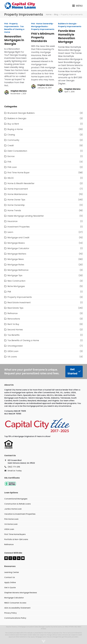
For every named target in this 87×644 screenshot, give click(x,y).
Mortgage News (16, 259)
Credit (11, 145)
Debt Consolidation (17, 151)
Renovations (14, 319)
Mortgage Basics (39, 26)
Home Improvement (18, 189)
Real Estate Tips (15, 308)
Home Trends (14, 210)
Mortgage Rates (16, 265)
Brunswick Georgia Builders (21, 113)
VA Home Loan (11, 524)
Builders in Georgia (67, 24)
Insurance (12, 221)
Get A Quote (10, 588)
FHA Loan (12, 167)
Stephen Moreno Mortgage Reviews (21, 593)
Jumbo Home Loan (13, 509)
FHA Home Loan (11, 519)
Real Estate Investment (19, 302)
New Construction (16, 281)
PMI (9, 292)
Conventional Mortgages (16, 499)
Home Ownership (45, 24)
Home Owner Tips (16, 200)
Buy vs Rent (13, 124)
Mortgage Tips (15, 275)
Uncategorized (15, 346)
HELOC (11, 178)
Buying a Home (15, 129)
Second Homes (15, 330)
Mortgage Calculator (18, 248)
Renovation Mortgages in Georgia (14, 40)
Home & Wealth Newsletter (21, 183)
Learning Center (12, 572)
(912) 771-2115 (14, 467)
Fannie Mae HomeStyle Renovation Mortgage (67, 36)
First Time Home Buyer (19, 173)
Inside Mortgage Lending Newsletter (26, 216)
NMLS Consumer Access (15, 603)
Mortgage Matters (17, 254)
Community (13, 140)
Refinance (13, 313)
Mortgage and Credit (18, 238)
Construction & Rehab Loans (18, 504)
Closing (11, 135)
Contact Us (10, 577)
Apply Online (10, 582)
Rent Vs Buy (13, 324)
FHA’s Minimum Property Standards (43, 37)
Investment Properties (19, 227)
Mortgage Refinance (18, 270)
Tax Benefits (13, 335)
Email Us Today (15, 471)
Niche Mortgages (16, 286)
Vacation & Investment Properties (20, 514)
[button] (77, 6)
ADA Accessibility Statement (17, 608)
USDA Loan (13, 351)
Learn (10, 232)
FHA (6, 24)
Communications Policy (15, 618)
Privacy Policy (10, 613)
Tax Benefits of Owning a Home (14, 29)
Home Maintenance (17, 194)
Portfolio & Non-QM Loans (16, 539)
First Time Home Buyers (15, 534)
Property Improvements (11, 25)
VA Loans (12, 357)
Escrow (11, 156)
